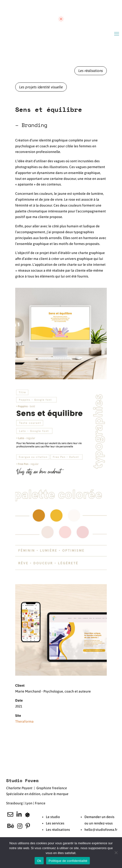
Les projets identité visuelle (41, 87)
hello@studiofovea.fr (101, 830)
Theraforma (24, 721)
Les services (55, 823)
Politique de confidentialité (68, 861)
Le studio (53, 817)
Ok (39, 861)
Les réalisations (91, 71)
